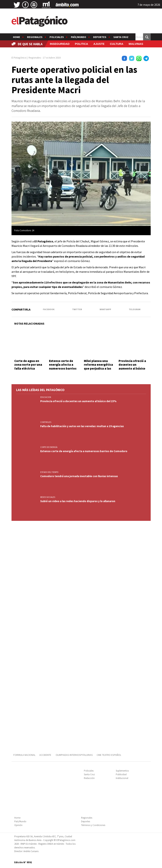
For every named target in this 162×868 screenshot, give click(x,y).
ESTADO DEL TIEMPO (49, 472)
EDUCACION (46, 397)
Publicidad (121, 774)
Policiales (57, 37)
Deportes (100, 37)
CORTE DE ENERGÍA (49, 447)
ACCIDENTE (46, 755)
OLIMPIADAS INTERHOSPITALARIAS (74, 755)
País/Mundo (78, 37)
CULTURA (117, 44)
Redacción (89, 778)
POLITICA (82, 44)
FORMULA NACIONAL (24, 755)
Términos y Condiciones (93, 825)
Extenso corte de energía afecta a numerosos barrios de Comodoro (63, 367)
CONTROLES (46, 422)
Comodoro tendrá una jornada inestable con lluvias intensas (79, 476)
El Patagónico (19, 58)
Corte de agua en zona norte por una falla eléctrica (28, 365)
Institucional (122, 778)
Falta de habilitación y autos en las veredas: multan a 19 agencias (82, 426)
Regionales (35, 37)
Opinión (18, 825)
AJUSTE (99, 44)
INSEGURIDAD (60, 44)
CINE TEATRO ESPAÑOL (109, 755)
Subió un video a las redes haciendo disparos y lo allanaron (78, 501)
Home (17, 37)
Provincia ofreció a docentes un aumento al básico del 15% (132, 367)
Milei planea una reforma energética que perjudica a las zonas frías (98, 367)
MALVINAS (136, 44)
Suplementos (122, 771)
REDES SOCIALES (48, 497)
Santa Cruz (121, 37)
